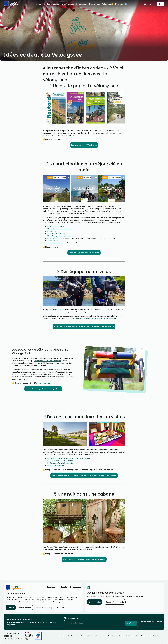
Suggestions (82, 4)
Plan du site (75, 636)
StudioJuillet (141, 636)
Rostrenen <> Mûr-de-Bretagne (47, 361)
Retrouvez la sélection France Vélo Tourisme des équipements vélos (84, 326)
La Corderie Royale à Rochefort (61, 463)
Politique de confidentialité (106, 636)
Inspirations (95, 4)
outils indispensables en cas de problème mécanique (92, 318)
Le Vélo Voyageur (55, 238)
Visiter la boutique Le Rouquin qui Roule (43, 389)
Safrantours (52, 240)
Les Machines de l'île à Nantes (60, 461)
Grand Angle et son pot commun (61, 236)
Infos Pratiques (68, 4)
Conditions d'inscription (152, 622)
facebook (77, 587)
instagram (51, 587)
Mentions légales (87, 636)
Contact (11, 608)
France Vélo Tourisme (156, 636)
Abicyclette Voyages (56, 233)
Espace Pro (54, 608)
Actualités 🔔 (108, 4)
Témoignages (53, 4)
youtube (64, 587)
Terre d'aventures (55, 243)
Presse (61, 636)
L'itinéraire (40, 4)
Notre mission (25, 608)
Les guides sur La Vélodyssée (84, 145)
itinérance (60, 309)
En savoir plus (95, 602)
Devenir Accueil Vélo (115, 602)
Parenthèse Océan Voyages (59, 229)
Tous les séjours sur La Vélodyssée (84, 253)
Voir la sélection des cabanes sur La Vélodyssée (84, 559)
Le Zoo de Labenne (56, 465)
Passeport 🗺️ (121, 4)
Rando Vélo (52, 231)
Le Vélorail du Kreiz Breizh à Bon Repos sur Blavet (69, 458)
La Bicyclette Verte (56, 226)
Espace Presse (41, 608)
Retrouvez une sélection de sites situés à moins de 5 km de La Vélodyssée (84, 475)
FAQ (63, 608)
